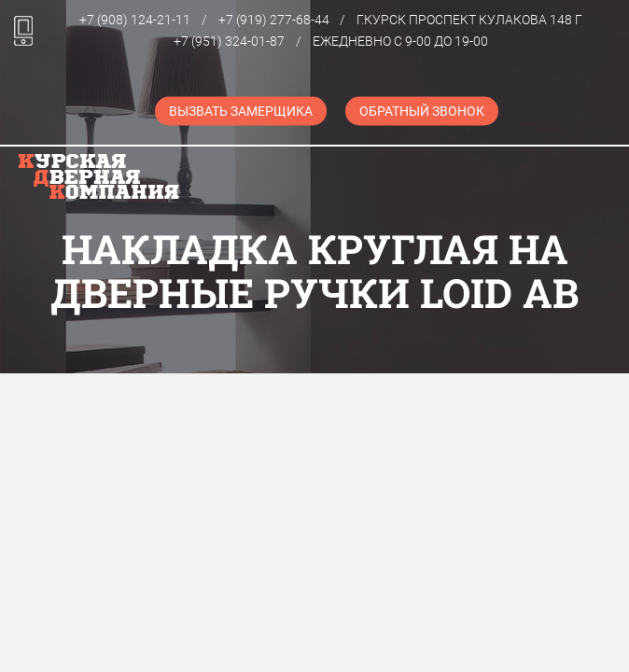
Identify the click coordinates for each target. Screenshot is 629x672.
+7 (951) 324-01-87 (229, 41)
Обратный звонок (422, 111)
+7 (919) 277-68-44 (274, 20)
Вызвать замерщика (241, 111)
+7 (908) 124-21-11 (135, 20)
